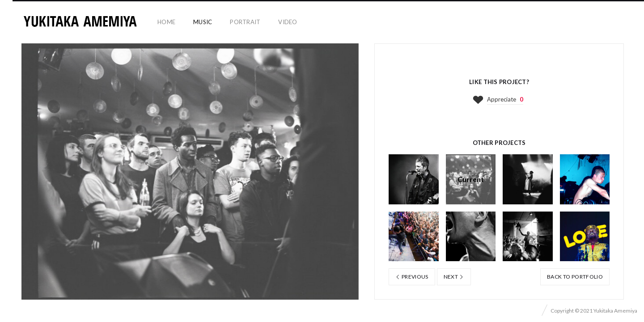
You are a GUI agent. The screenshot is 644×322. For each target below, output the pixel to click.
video (288, 22)
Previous (412, 277)
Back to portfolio (575, 277)
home (166, 22)
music (203, 22)
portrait (245, 22)
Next (454, 277)
